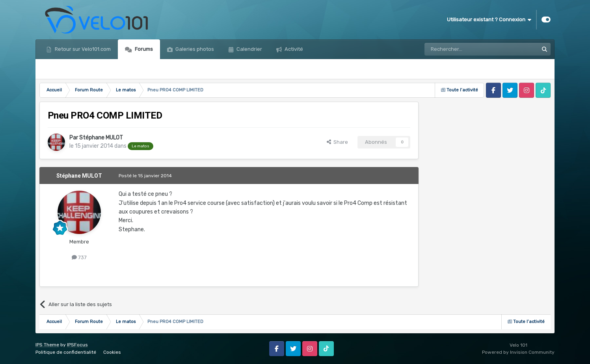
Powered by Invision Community (518, 352)
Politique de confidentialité (66, 352)
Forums (143, 49)
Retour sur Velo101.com (82, 49)
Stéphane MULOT (101, 138)
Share (337, 142)
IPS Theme (47, 345)
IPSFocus (77, 345)
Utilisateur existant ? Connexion (489, 20)
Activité (293, 49)
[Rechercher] (464, 49)
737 (79, 257)
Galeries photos (194, 49)
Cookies (112, 352)
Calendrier (249, 49)
